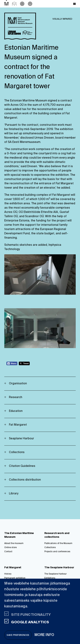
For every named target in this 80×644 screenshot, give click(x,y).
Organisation (18, 384)
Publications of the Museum (58, 543)
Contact (8, 552)
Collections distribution (25, 480)
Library (14, 494)
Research (16, 397)
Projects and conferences (57, 552)
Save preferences (18, 635)
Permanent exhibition (15, 578)
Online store (10, 548)
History (8, 574)
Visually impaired (62, 19)
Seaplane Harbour (21, 439)
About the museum (14, 543)
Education (16, 411)
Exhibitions (50, 578)
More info (44, 635)
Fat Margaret (18, 425)
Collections (17, 452)
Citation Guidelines (22, 466)
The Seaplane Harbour (55, 574)
